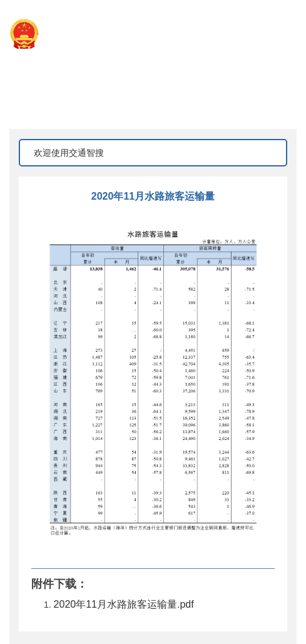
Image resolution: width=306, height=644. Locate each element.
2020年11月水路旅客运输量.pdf (124, 604)
